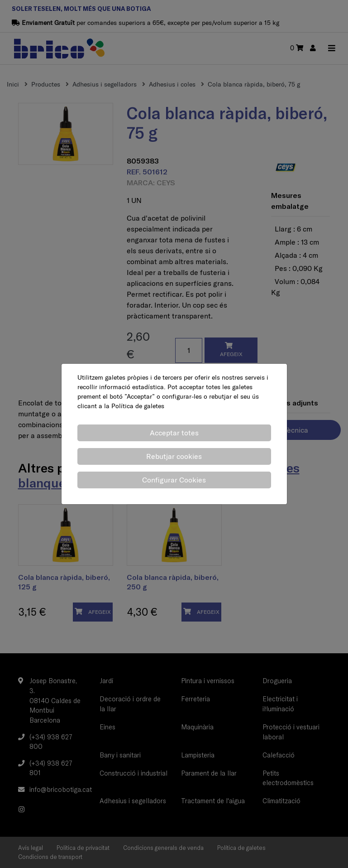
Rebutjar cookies (174, 456)
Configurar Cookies (174, 480)
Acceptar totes (174, 433)
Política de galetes (138, 406)
